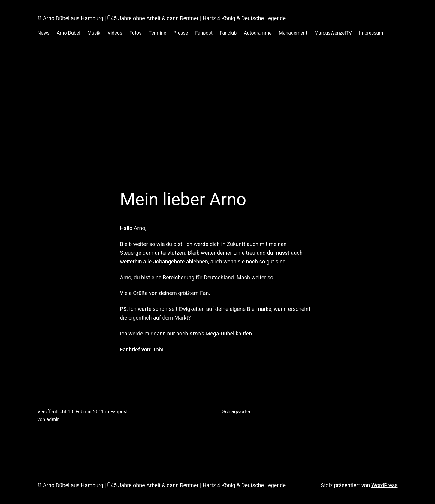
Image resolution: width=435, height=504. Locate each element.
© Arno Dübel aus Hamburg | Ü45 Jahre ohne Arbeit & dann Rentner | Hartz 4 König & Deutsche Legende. (162, 18)
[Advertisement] (218, 108)
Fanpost (119, 412)
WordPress (384, 485)
